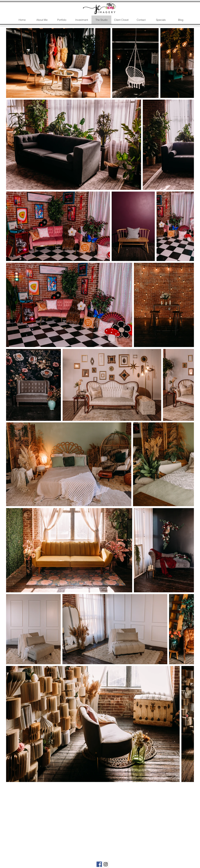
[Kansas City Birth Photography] (99, 864)
